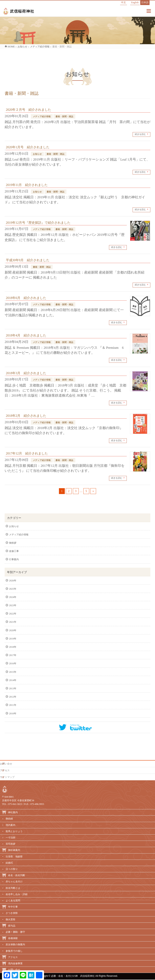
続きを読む (140, 134)
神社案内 (13, 812)
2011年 (13, 705)
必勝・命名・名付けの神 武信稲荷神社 (73, 976)
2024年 (13, 597)
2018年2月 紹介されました (26, 416)
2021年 (13, 622)
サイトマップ (7, 777)
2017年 (13, 655)
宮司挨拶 (10, 844)
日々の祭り (12, 869)
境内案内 (10, 825)
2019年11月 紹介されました (27, 185)
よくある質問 (13, 901)
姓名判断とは (13, 888)
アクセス (5, 770)
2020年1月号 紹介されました (28, 147)
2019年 (13, 639)
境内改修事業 (15, 963)
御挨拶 (13, 543)
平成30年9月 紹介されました (28, 260)
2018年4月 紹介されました (26, 335)
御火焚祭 (10, 919)
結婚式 (9, 863)
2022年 (13, 614)
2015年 (13, 672)
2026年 (13, 581)
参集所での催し (14, 951)
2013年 (13, 689)
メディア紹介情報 (42, 116)
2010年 (13, 714)
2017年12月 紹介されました (27, 453)
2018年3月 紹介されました (26, 373)
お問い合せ (6, 764)
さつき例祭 (12, 913)
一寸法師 (10, 838)
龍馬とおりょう (14, 831)
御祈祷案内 (14, 850)
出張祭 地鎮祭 (14, 857)
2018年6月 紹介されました (26, 298)
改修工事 (14, 551)
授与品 (12, 926)
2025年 (13, 589)
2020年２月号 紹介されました (28, 110)
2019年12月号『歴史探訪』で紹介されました (38, 223)
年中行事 (13, 907)
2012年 (13, 697)
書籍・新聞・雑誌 (64, 116)
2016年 (13, 663)
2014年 (13, 680)
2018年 (13, 647)
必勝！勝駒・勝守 (15, 932)
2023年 (13, 605)
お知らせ (37, 154)
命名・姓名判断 (17, 875)
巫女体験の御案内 (15, 944)
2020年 (13, 630)
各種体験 (13, 938)
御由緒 (9, 819)
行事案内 (14, 559)
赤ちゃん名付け (14, 882)
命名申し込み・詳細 (17, 894)
